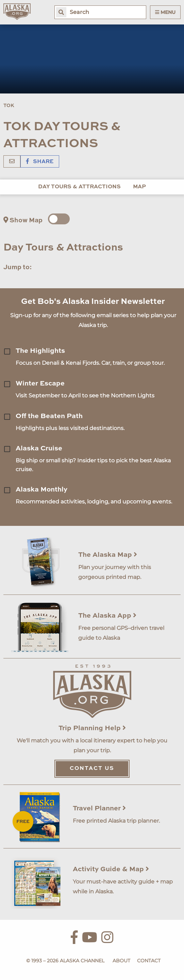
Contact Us (92, 769)
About (121, 961)
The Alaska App (107, 616)
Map (139, 187)
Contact (149, 961)
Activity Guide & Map (111, 870)
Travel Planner (99, 809)
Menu (165, 12)
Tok (9, 106)
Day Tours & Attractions (79, 187)
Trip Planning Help (92, 728)
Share (40, 162)
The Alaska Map (108, 555)
